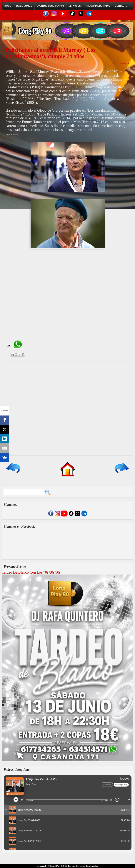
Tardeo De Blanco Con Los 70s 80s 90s (31, 572)
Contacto (121, 6)
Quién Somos (24, 6)
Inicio (8, 6)
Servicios (75, 6)
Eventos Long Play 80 (50, 6)
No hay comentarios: (121, 63)
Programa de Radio (98, 6)
